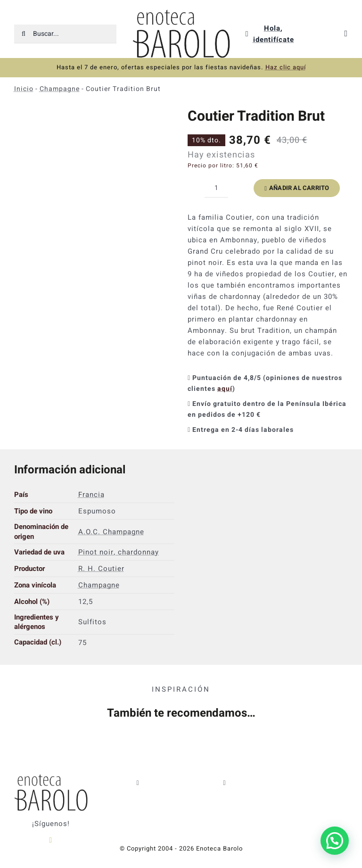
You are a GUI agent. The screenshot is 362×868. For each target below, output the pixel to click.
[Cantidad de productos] (216, 188)
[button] (335, 841)
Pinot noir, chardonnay (119, 552)
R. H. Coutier (101, 569)
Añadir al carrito (297, 188)
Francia (91, 495)
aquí (225, 389)
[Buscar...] (65, 34)
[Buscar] (24, 34)
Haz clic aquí (286, 67)
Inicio (24, 89)
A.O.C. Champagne (111, 532)
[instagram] (51, 840)
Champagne (60, 89)
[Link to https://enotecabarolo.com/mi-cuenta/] (247, 34)
